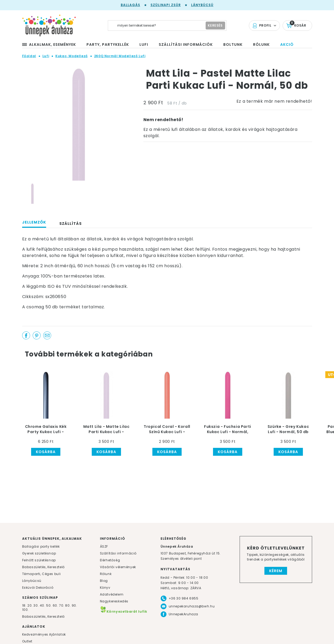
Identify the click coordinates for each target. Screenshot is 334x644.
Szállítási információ (118, 553)
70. (62, 605)
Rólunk (106, 574)
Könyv (105, 588)
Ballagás (130, 5)
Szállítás (71, 224)
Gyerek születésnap (39, 553)
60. (56, 605)
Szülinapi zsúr (166, 5)
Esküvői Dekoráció (38, 588)
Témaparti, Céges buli (42, 574)
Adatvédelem (112, 594)
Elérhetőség (110, 560)
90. (74, 605)
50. (49, 605)
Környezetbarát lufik (124, 611)
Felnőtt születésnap (39, 560)
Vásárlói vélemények (118, 567)
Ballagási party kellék (41, 546)
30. (36, 605)
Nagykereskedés (114, 601)
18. (24, 605)
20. (30, 605)
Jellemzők (34, 222)
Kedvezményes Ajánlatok (44, 634)
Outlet (27, 641)
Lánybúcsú (202, 5)
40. (43, 605)
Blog (104, 581)
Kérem (276, 571)
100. (25, 610)
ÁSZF (104, 546)
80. (68, 605)
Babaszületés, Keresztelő (43, 567)
